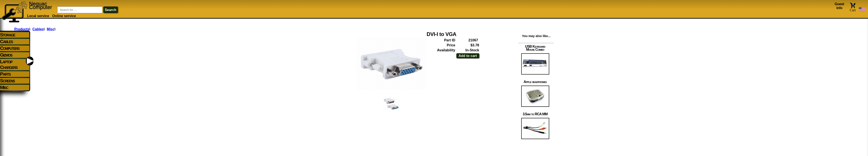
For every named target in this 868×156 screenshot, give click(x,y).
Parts (5, 74)
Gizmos (6, 55)
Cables (6, 41)
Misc (4, 87)
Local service (38, 16)
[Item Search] (80, 10)
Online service (64, 16)
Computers (10, 48)
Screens (7, 81)
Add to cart (468, 56)
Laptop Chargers (9, 64)
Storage (7, 35)
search (111, 10)
